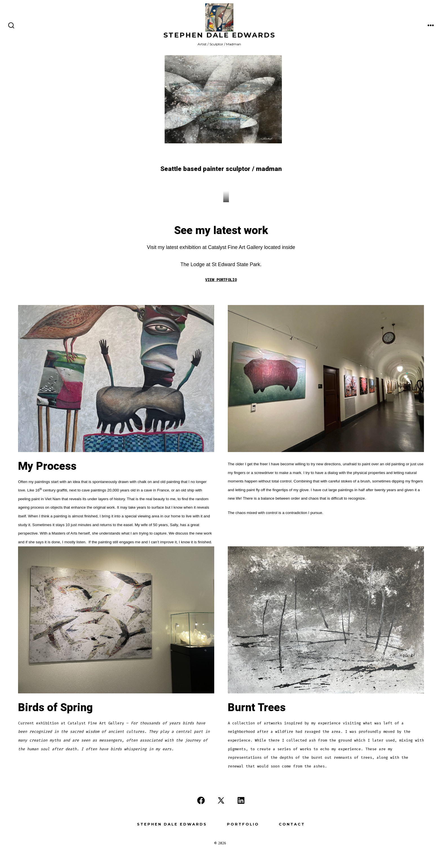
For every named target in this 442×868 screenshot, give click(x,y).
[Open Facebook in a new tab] (201, 800)
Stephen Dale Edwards (172, 824)
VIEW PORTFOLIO (221, 280)
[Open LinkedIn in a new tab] (241, 800)
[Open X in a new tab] (221, 800)
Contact (292, 824)
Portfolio (243, 824)
